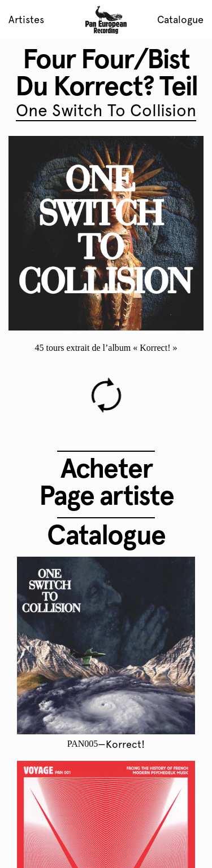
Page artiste (106, 495)
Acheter (106, 468)
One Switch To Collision (106, 110)
